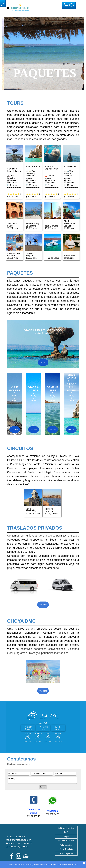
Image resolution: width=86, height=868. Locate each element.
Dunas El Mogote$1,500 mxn (31, 256)
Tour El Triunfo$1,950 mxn (51, 227)
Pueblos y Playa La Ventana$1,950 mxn (33, 226)
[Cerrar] (84, 863)
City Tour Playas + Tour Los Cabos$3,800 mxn (70, 225)
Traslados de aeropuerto (70, 257)
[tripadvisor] (26, 856)
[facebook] (12, 856)
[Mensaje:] (42, 780)
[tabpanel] (15, 95)
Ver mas (43, 362)
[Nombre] (19, 774)
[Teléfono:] (65, 774)
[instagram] (19, 856)
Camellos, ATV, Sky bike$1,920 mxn (14, 256)
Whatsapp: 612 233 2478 (19, 843)
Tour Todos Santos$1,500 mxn (12, 226)
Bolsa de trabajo (66, 849)
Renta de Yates (52, 258)
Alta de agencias (66, 853)
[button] (34, 800)
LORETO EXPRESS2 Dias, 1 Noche (33, 511)
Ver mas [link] (43, 605)
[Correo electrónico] (42, 774)
